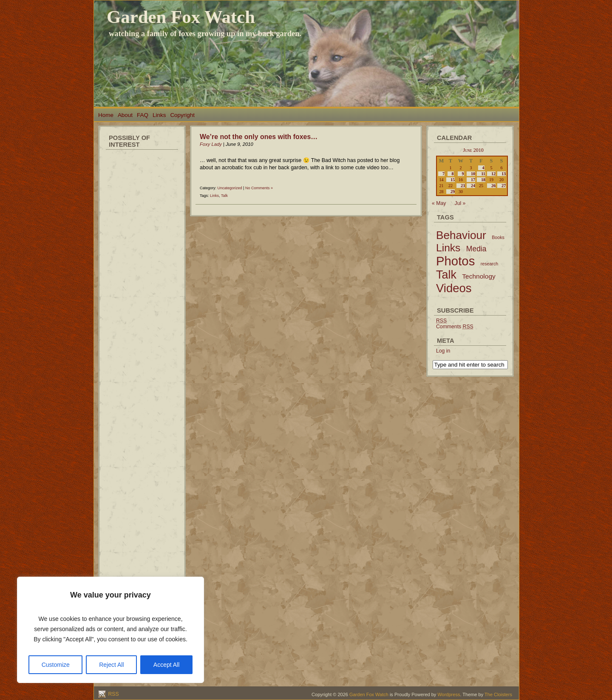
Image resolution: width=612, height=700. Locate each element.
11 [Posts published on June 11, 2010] (483, 174)
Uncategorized (230, 188)
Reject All (111, 665)
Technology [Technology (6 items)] (479, 276)
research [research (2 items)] (489, 264)
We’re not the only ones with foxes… (259, 137)
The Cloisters (498, 694)
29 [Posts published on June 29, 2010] (453, 192)
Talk (224, 196)
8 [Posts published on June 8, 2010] (453, 174)
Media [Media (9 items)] (476, 249)
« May (439, 203)
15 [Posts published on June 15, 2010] (453, 180)
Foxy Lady (211, 144)
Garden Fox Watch (181, 17)
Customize (56, 665)
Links (159, 115)
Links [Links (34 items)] (448, 248)
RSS (113, 694)
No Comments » (259, 188)
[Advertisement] (142, 281)
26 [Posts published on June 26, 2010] (493, 186)
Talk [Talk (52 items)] (446, 275)
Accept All (166, 665)
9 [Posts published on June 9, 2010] (463, 174)
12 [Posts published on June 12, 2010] (493, 174)
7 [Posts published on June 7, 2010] (443, 174)
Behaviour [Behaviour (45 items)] (461, 235)
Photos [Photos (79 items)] (455, 261)
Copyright (182, 115)
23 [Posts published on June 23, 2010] (463, 186)
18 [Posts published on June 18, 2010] (483, 180)
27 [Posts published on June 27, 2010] (504, 186)
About (125, 115)
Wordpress (449, 694)
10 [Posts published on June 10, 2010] (473, 174)
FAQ (143, 115)
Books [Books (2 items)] (498, 237)
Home (106, 115)
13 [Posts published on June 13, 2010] (504, 174)
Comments (455, 327)
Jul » (460, 203)
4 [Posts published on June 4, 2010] (483, 168)
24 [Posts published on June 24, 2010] (473, 186)
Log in (443, 351)
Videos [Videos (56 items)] (454, 288)
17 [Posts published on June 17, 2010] (473, 180)
